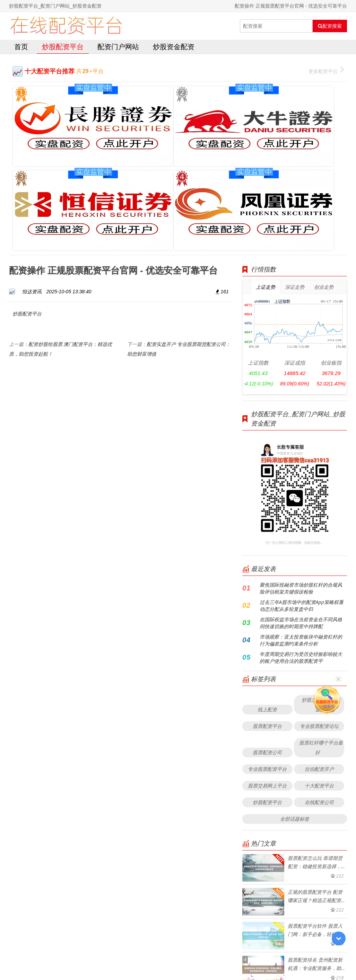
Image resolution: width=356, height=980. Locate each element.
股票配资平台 (267, 603)
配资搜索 (330, 26)
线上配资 (267, 586)
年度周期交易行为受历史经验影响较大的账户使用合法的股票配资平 (301, 534)
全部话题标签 (295, 696)
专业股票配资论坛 (319, 603)
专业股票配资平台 (267, 646)
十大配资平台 (319, 662)
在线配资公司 (319, 679)
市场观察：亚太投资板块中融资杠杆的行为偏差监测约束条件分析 (301, 517)
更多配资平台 (326, 70)
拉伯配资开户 (319, 646)
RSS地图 (228, 957)
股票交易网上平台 (267, 662)
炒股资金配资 (174, 47)
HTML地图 (250, 957)
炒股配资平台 (63, 47)
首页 (21, 47)
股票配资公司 (267, 629)
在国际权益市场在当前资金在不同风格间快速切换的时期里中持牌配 (301, 500)
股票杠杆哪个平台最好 (321, 624)
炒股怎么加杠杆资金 (321, 581)
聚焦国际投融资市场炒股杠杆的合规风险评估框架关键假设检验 (301, 465)
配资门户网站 (118, 47)
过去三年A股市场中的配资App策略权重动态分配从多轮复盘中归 (302, 482)
